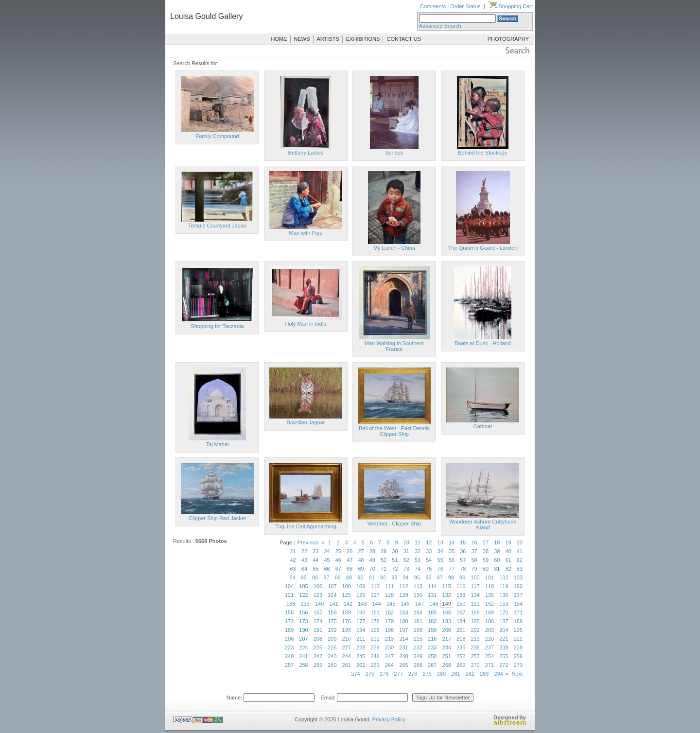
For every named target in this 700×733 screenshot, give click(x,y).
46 (338, 560)
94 (406, 577)
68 (350, 569)
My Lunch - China (394, 248)
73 (406, 569)
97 (439, 577)
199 (432, 630)
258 (303, 665)
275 (370, 674)
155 (289, 612)
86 (315, 577)
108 (347, 586)
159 (347, 612)
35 (452, 551)
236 (475, 647)
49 (372, 560)
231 (403, 647)
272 (504, 665)
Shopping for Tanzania (217, 326)
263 (375, 665)
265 (403, 665)
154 (518, 604)
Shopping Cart (510, 6)
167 (461, 612)
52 (406, 560)
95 (417, 577)
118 (490, 586)
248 (403, 656)
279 (427, 674)
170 (504, 612)
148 (434, 604)
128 (389, 595)
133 (461, 595)
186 (490, 621)
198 (418, 630)
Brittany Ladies (306, 153)
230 (389, 647)
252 (461, 656)
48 (361, 560)
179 (389, 621)
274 (355, 674)
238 (504, 647)
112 (403, 586)
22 (304, 551)
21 (293, 551)
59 (486, 560)
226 (332, 647)
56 (452, 560)
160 (361, 612)
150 (461, 604)
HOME (279, 39)
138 (291, 604)
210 (347, 639)
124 (332, 595)
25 (338, 551)
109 (361, 586)
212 (375, 639)
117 (475, 586)
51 (395, 560)
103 (518, 577)
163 (403, 612)
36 (463, 551)
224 (303, 647)
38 (486, 551)
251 (447, 656)
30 (395, 551)
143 (362, 604)
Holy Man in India (306, 324)
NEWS (302, 39)
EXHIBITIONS (363, 39)
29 (384, 551)
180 (403, 621)
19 (508, 542)
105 (303, 586)
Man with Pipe (306, 233)
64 (304, 569)
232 (418, 647)
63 (293, 569)
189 (289, 630)
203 (490, 630)
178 (375, 621)
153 (504, 604)
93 (394, 577)
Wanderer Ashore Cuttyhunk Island (483, 524)
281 (455, 674)
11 (418, 542)
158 (332, 612)
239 (518, 647)
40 (508, 551)
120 (518, 586)
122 (303, 595)
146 (405, 604)
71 (384, 569)
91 (372, 577)
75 (429, 569)
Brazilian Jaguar (306, 422)
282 (470, 674)
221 (504, 639)
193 (347, 630)
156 (303, 612)
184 (461, 621)
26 (350, 551)
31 (406, 551)
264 (389, 665)
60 (497, 560)
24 (327, 551)
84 (292, 577)
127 (375, 595)
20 (520, 542)
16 (474, 542)
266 (418, 665)
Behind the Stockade (483, 153)
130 (418, 595)
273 (518, 665)
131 (432, 595)
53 (418, 560)
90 (360, 577)
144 (376, 604)
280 (441, 674)
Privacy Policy (389, 719)
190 (303, 630)
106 (318, 586)
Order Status (465, 6)
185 (475, 621)
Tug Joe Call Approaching (306, 526)
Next (517, 674)
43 (304, 560)
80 (486, 569)
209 (332, 639)
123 (318, 595)
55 (440, 560)
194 (361, 630)
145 (391, 604)
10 (406, 542)
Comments (433, 6)
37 (474, 551)
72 (395, 569)
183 (447, 621)
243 (332, 656)
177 (361, 621)
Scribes (394, 153)
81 (497, 569)
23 (315, 551)
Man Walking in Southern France (394, 346)
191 (318, 630)
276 (384, 674)
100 (475, 577)
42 (293, 560)
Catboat (483, 426)
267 (432, 665)
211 (361, 639)
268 (447, 665)
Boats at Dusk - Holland (483, 343)
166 (447, 612)
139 (305, 604)
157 (318, 612)
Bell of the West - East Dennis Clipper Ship (394, 431)
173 (303, 621)
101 (490, 577)
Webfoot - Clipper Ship (394, 524)
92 (383, 577)
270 (475, 665)
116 (461, 586)
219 (475, 639)
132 (447, 595)
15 (463, 542)
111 (389, 586)
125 (347, 595)
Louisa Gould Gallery (206, 16)
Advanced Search (440, 26)
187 (504, 621)
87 (326, 577)
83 (520, 569)
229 (375, 647)
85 (304, 577)
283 (484, 674)
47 (350, 560)
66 (327, 569)
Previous (308, 542)
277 (399, 674)
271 (490, 665)
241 (303, 656)
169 (490, 612)
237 (490, 647)
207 (303, 639)
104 (289, 586)
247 (389, 656)
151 (475, 604)
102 (504, 577)
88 (338, 577)
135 (490, 595)
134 (475, 595)
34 (440, 551)
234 (447, 647)
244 (347, 656)
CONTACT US (404, 39)
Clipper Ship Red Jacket (217, 518)
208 (318, 639)
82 (508, 569)
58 (474, 560)
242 (318, 656)
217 (447, 639)
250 (432, 656)
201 (461, 630)
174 (318, 621)
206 (289, 639)
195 (375, 630)
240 (289, 656)
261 (347, 665)
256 (518, 656)
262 (361, 665)
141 (333, 604)
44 (315, 560)
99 (462, 577)
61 (508, 560)
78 (463, 569)
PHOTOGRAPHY (508, 39)
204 (504, 630)
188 (518, 621)
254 (490, 656)
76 (440, 569)
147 (420, 604)
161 (375, 612)
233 (432, 647)
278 (413, 674)
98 (451, 577)
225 (318, 647)
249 (418, 656)
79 (474, 569)
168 (475, 612)
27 (361, 551)
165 (432, 612)
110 (375, 586)
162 (389, 612)
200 (447, 630)
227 (347, 647)
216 (432, 639)
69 (361, 569)
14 (452, 542)
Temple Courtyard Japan (217, 226)
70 (372, 569)
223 (289, 647)
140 (319, 604)
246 (375, 656)
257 (289, 665)
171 (518, 612)
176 (347, 621)
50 (384, 560)
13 (440, 542)
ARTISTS (328, 39)
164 (418, 612)
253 (475, 656)
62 (520, 560)
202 (475, 630)
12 (429, 542)
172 (289, 621)
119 (504, 586)
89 (349, 577)
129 (403, 595)
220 (490, 639)
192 (332, 630)
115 (447, 586)
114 (432, 586)
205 (518, 630)
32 (418, 551)
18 (497, 542)
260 (332, 665)
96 (428, 577)
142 (348, 604)
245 (361, 656)
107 (332, 586)
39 (497, 551)
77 (452, 569)
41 (520, 551)
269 (461, 665)
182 (432, 621)
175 (332, 621)
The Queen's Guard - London (483, 248)
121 (289, 595)
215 (418, 639)
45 (327, 560)
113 (418, 586)
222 (518, 639)
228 (361, 647)
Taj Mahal (217, 444)
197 (403, 630)
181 (418, 621)
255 (504, 656)
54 (429, 560)
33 (429, 551)
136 (504, 595)
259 (318, 665)
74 (418, 569)
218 (461, 639)
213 (389, 639)
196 (389, 630)
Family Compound (217, 136)
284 (499, 674)
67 (338, 569)
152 (490, 604)
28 (372, 551)
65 (315, 569)
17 (486, 542)
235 (461, 647)
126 (361, 595)
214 (403, 639)
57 (463, 560)
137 (518, 595)
